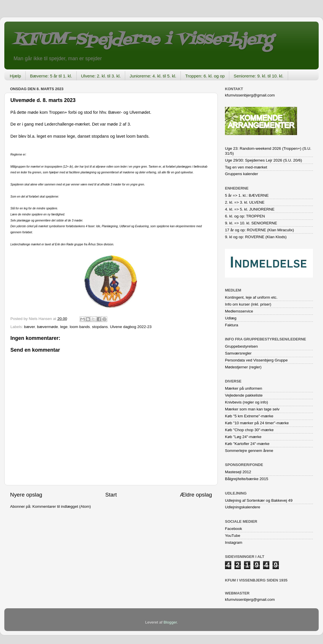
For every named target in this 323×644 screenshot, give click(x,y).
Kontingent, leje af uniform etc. (251, 297)
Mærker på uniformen (244, 388)
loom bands (80, 327)
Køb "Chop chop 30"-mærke (249, 430)
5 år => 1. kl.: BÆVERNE (247, 195)
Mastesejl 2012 (238, 472)
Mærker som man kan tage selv (252, 409)
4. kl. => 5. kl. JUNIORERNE (250, 209)
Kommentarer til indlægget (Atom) (62, 506)
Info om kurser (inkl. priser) (248, 304)
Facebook (233, 529)
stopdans (100, 327)
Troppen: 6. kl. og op (205, 76)
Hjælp (15, 76)
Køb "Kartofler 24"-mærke (247, 444)
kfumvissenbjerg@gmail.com (250, 95)
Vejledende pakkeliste (244, 395)
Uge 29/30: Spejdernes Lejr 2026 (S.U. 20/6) (263, 160)
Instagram (234, 542)
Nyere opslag (26, 495)
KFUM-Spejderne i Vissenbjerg (143, 40)
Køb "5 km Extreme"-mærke (249, 416)
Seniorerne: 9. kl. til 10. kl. (259, 76)
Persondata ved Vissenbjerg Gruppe (256, 360)
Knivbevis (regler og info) (246, 402)
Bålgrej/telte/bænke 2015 (247, 479)
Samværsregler (238, 353)
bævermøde (47, 327)
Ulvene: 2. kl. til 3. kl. (101, 76)
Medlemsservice (239, 311)
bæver (29, 327)
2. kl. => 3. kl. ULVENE (245, 202)
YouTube (233, 536)
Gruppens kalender (242, 174)
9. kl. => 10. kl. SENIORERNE (251, 223)
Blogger (170, 622)
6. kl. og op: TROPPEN (245, 216)
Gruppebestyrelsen (241, 346)
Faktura (232, 325)
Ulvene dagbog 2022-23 (131, 327)
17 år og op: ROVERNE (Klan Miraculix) (259, 230)
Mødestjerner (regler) (243, 367)
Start (111, 495)
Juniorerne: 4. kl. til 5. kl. (153, 76)
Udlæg (231, 318)
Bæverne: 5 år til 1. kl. (51, 76)
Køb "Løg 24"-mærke (243, 437)
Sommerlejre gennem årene (249, 451)
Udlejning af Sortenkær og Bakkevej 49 (259, 500)
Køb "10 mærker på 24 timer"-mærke (257, 423)
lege (64, 327)
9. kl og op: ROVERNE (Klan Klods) (256, 237)
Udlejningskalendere (243, 507)
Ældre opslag (196, 495)
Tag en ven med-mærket (246, 167)
